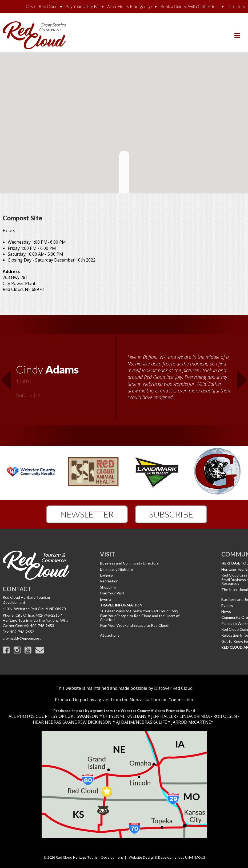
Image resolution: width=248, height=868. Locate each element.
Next (242, 377)
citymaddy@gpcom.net (22, 638)
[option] (124, 380)
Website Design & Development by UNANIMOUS (167, 857)
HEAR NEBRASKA (50, 722)
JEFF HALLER (163, 716)
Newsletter (87, 514)
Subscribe (171, 514)
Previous (6, 377)
